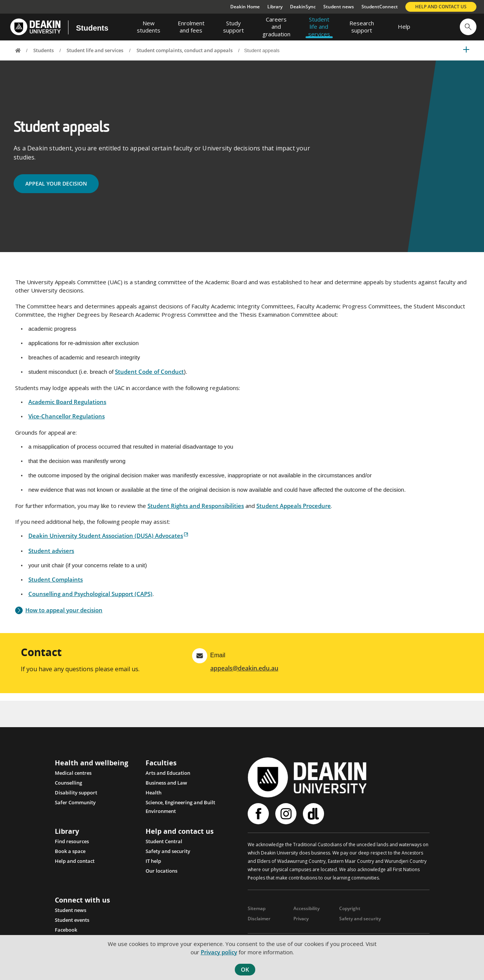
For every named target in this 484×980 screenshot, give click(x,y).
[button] (468, 27)
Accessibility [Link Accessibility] (306, 912)
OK (245, 969)
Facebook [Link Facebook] (66, 933)
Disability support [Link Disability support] (76, 796)
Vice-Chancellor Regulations (67, 420)
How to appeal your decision (64, 614)
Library (275, 7)
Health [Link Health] (154, 796)
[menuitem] (149, 27)
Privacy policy (219, 952)
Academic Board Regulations (67, 405)
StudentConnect (380, 7)
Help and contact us (441, 7)
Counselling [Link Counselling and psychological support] (68, 786)
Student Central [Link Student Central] (164, 845)
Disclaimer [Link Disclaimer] (259, 922)
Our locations (161, 875)
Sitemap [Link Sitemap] (257, 912)
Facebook (258, 817)
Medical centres (73, 776)
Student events (72, 923)
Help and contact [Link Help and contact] (75, 865)
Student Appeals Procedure (294, 509)
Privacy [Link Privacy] (301, 922)
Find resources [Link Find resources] (72, 845)
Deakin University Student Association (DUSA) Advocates (106, 539)
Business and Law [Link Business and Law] (166, 786)
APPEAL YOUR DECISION (58, 187)
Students (92, 28)
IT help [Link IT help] (153, 865)
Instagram (286, 817)
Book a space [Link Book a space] (70, 855)
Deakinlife (313, 817)
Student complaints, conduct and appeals (185, 50)
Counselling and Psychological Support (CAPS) (90, 597)
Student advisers (51, 554)
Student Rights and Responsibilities (196, 509)
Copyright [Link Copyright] (350, 912)
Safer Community (75, 806)
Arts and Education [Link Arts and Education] (168, 776)
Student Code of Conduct (149, 375)
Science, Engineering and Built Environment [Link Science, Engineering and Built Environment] (180, 807)
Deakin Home (245, 7)
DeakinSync (303, 7)
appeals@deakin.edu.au (244, 672)
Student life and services (95, 50)
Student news (339, 7)
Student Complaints (56, 583)
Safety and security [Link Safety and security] (360, 922)
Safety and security (168, 855)
